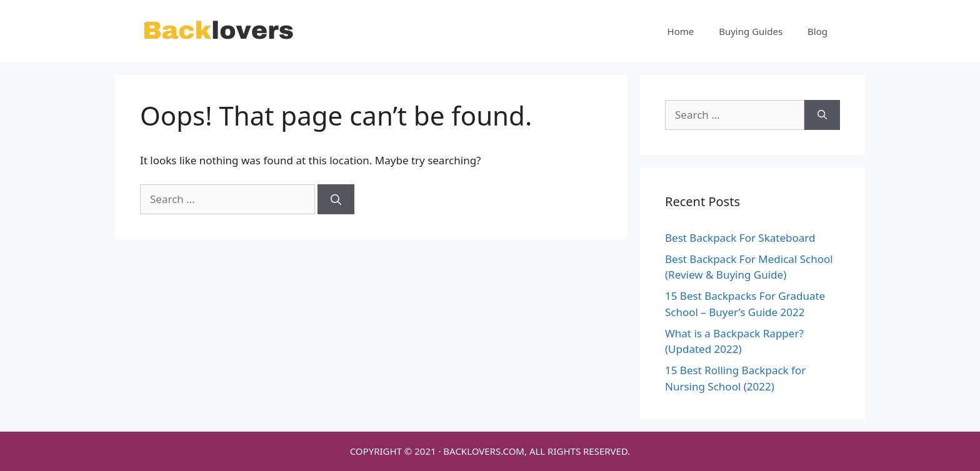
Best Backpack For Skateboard (740, 238)
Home (681, 31)
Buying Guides (751, 31)
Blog (817, 31)
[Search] (336, 199)
